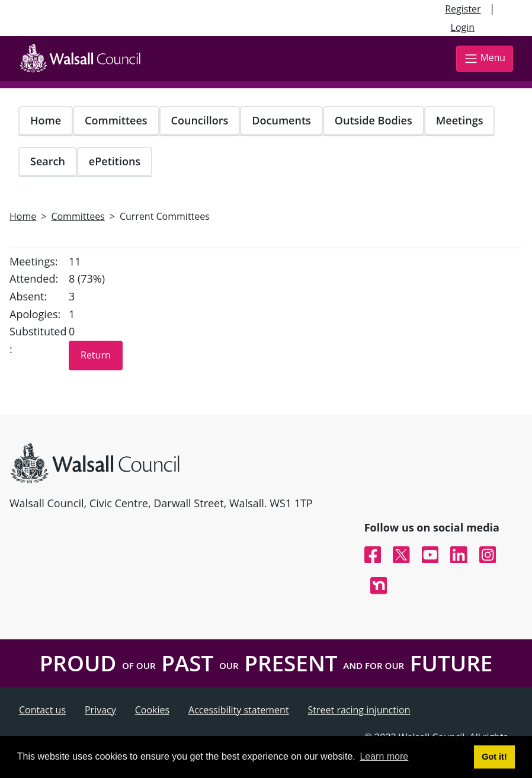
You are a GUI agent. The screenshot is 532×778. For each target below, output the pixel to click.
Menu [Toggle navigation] (485, 58)
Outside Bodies (374, 120)
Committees (116, 120)
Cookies (152, 710)
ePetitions (115, 161)
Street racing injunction (359, 710)
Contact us (42, 710)
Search (48, 161)
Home (46, 120)
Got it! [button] (494, 757)
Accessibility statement (239, 710)
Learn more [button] (384, 756)
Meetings (460, 120)
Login (463, 27)
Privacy (100, 710)
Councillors (200, 120)
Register (463, 9)
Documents (281, 120)
